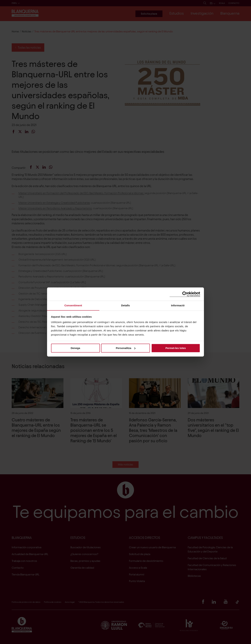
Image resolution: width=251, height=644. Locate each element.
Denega (75, 348)
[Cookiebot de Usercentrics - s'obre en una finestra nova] (185, 294)
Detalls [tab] (125, 305)
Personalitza (126, 348)
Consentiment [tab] (73, 305)
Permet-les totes (176, 348)
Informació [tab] (178, 305)
